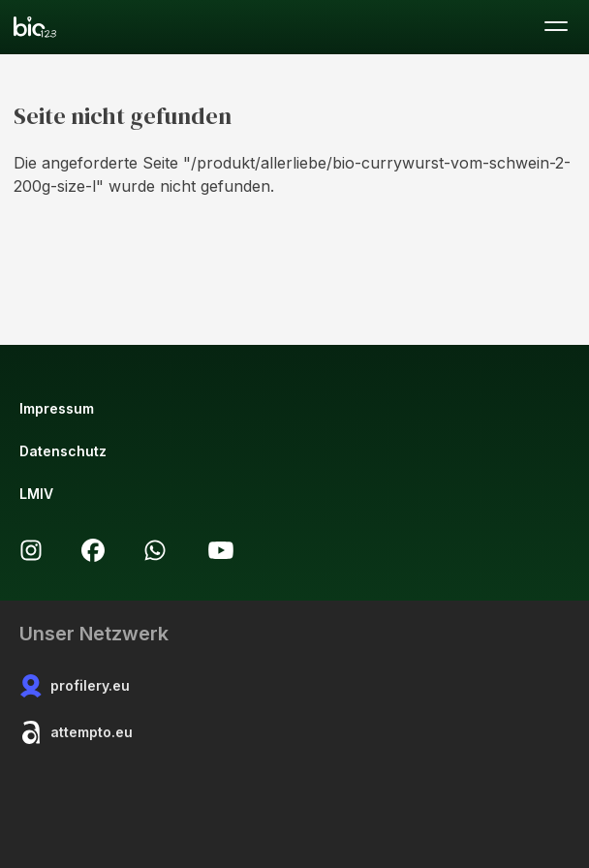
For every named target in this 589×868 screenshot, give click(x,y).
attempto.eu (76, 732)
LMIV (36, 494)
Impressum (57, 408)
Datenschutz (63, 451)
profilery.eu (75, 686)
